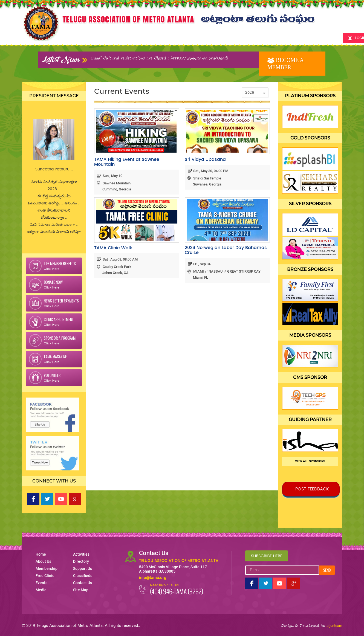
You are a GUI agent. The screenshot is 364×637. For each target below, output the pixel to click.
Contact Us (328, 38)
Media (196, 38)
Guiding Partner (310, 420)
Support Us (271, 38)
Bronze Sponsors (310, 269)
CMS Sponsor (310, 377)
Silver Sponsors (310, 204)
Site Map (81, 590)
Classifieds (299, 38)
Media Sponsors (310, 335)
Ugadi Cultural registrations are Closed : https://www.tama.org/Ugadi (159, 58)
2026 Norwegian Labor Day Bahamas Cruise (226, 250)
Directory (244, 38)
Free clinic (153, 38)
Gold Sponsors (310, 138)
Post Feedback (312, 489)
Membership (124, 38)
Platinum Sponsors (310, 96)
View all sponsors (310, 461)
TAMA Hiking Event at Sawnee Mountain (127, 162)
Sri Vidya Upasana (205, 159)
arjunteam (334, 626)
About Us (97, 38)
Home (81, 38)
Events (177, 38)
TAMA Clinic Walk (113, 248)
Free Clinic (45, 576)
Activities (218, 38)
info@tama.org (153, 578)
